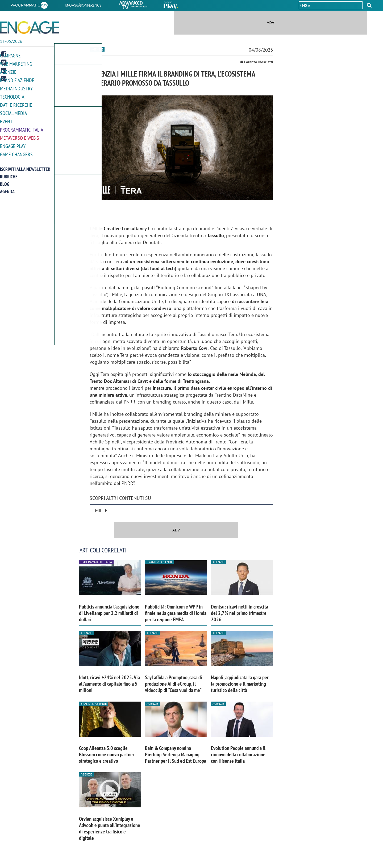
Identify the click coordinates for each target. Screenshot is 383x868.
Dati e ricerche (16, 103)
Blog (5, 181)
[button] (369, 5)
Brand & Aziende (160, 562)
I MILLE (100, 511)
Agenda (7, 188)
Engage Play (13, 143)
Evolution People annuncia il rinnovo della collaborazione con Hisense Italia (238, 754)
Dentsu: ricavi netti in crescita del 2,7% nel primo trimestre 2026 (240, 613)
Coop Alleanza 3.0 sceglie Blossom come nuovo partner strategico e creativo (107, 754)
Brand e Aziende (17, 79)
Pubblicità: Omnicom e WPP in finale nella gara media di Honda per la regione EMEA (176, 613)
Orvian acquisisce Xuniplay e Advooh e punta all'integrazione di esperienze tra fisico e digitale (110, 828)
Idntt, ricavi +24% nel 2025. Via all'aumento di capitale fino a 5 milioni (109, 684)
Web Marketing (16, 63)
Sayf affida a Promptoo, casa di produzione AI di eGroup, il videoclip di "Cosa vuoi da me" (174, 684)
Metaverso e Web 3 (20, 135)
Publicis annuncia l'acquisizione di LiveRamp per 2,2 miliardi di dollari (109, 613)
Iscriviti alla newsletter (25, 166)
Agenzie (8, 71)
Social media (13, 111)
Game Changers (16, 151)
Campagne (10, 55)
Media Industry (16, 87)
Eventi (7, 119)
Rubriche (9, 173)
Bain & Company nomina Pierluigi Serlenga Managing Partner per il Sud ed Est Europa (176, 754)
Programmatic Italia (22, 127)
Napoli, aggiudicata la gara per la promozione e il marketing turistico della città (240, 684)
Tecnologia (12, 95)
